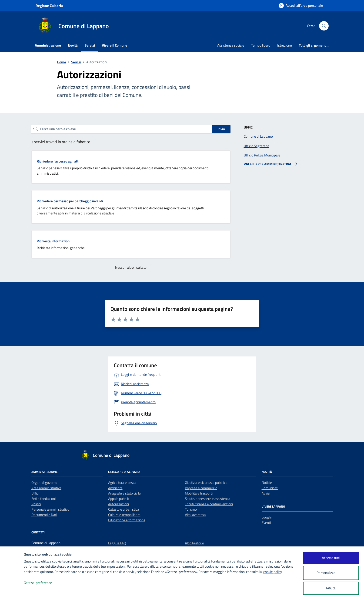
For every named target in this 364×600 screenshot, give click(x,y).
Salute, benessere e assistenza (208, 499)
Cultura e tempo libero (124, 515)
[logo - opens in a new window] (12, 592)
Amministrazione (48, 45)
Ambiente (115, 488)
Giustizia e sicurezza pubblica (206, 483)
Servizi (90, 45)
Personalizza (331, 573)
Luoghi (267, 517)
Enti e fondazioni (43, 499)
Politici (36, 504)
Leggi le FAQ (117, 543)
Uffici (35, 493)
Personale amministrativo (50, 509)
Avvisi (266, 493)
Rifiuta (331, 588)
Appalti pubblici (119, 499)
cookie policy (272, 572)
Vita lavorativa (195, 515)
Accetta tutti (331, 558)
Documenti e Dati (44, 515)
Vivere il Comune (115, 45)
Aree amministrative (46, 488)
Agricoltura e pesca (122, 483)
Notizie (267, 483)
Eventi (266, 523)
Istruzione (285, 45)
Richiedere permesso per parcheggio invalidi (70, 201)
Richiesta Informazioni (54, 241)
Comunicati (270, 488)
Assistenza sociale (231, 45)
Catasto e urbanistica (124, 509)
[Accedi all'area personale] (301, 5)
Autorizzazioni (119, 504)
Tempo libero (261, 45)
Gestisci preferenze (43, 583)
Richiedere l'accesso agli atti (58, 161)
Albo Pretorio (194, 543)
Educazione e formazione (127, 520)
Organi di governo (44, 483)
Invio (221, 129)
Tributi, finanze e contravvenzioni (209, 504)
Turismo (191, 509)
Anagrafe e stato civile (124, 493)
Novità (73, 45)
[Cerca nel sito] (324, 26)
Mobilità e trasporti (199, 493)
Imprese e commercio (201, 488)
